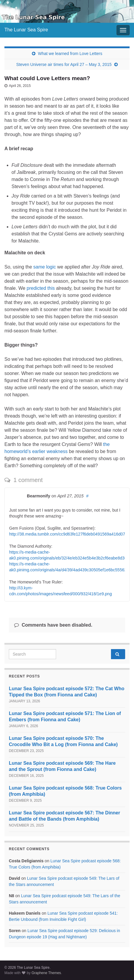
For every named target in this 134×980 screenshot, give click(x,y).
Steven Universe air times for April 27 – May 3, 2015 (64, 64)
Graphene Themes (46, 973)
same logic (45, 267)
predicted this (41, 288)
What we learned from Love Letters (70, 54)
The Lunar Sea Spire (26, 30)
